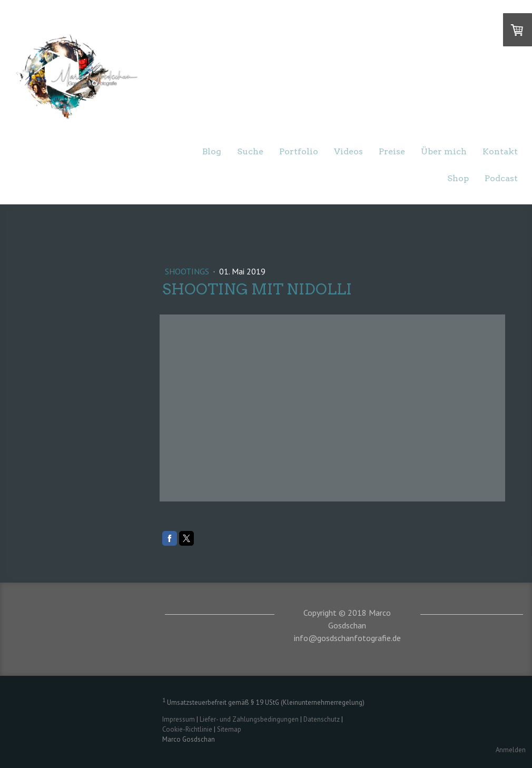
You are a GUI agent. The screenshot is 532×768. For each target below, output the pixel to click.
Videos (348, 151)
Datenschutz (322, 719)
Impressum (179, 719)
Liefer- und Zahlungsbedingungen (249, 719)
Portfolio (299, 151)
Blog (212, 151)
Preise (392, 151)
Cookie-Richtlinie (187, 729)
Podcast (501, 178)
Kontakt (500, 151)
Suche (250, 151)
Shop (458, 178)
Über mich (444, 151)
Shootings (188, 271)
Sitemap (229, 729)
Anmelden (511, 750)
